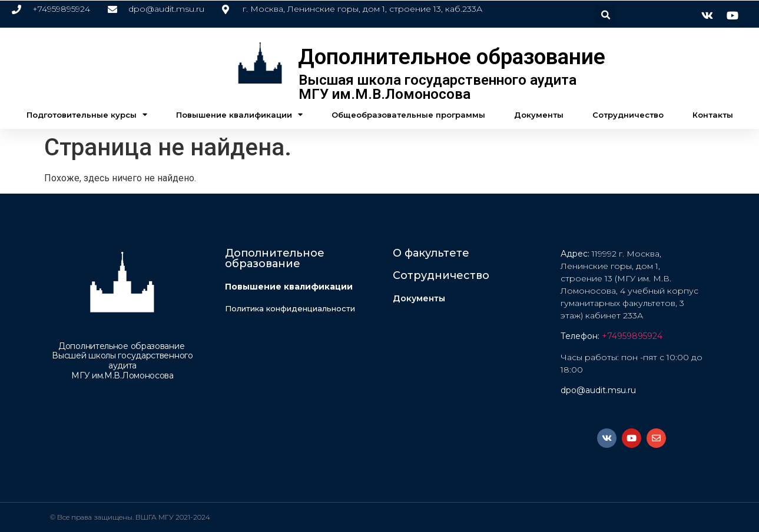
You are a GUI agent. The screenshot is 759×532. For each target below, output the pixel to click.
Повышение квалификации (239, 114)
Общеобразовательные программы (408, 115)
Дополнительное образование (452, 57)
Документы (539, 115)
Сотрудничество (628, 115)
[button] (606, 15)
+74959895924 (632, 336)
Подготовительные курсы (87, 114)
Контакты (713, 115)
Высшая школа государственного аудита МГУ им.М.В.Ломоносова (437, 87)
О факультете (431, 253)
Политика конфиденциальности (290, 308)
